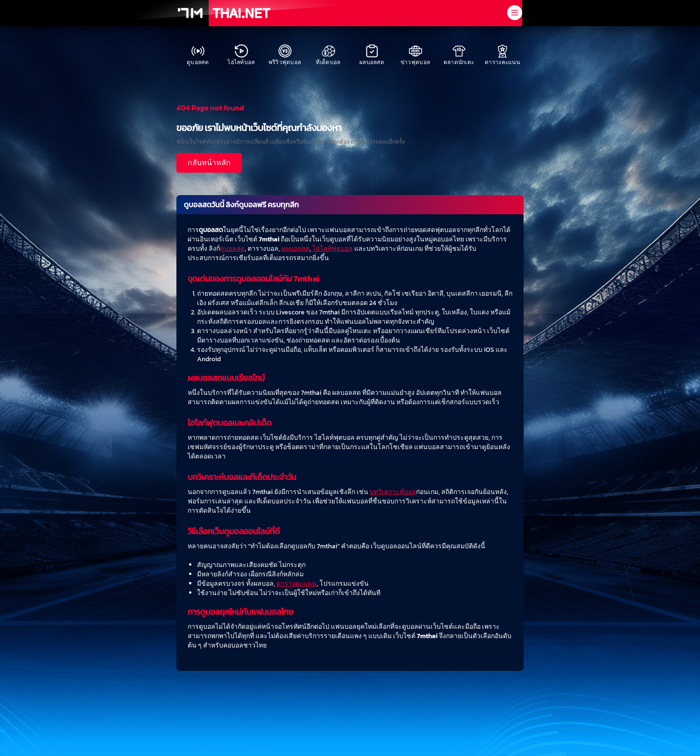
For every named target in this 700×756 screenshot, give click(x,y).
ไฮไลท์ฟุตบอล (333, 249)
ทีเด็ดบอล (328, 55)
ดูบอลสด (198, 55)
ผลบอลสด (372, 55)
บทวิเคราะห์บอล (393, 492)
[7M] (190, 13)
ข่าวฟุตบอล (415, 55)
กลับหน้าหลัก (209, 162)
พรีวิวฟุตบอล (285, 55)
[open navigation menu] (515, 13)
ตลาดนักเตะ (459, 55)
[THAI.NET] (241, 13)
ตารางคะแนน (502, 55)
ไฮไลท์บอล (241, 55)
